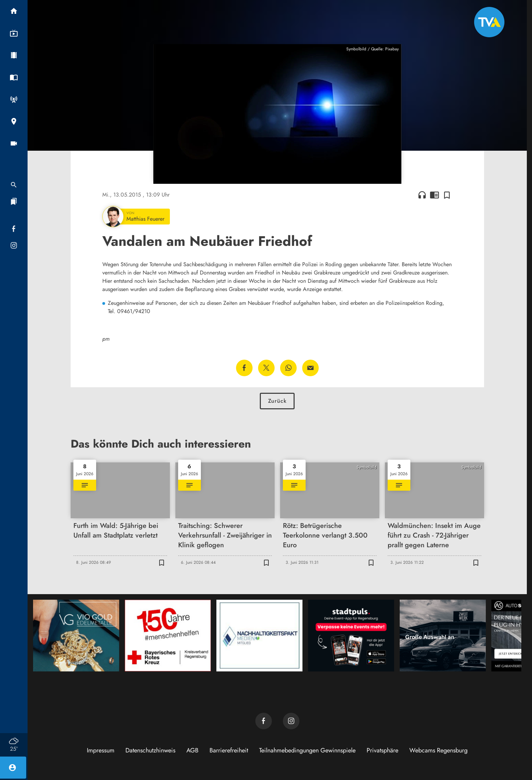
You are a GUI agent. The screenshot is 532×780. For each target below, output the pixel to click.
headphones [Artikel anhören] (422, 195)
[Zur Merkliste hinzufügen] (447, 195)
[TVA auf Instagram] (291, 721)
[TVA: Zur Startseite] (489, 22)
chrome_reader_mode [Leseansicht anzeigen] (434, 195)
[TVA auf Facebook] (264, 721)
